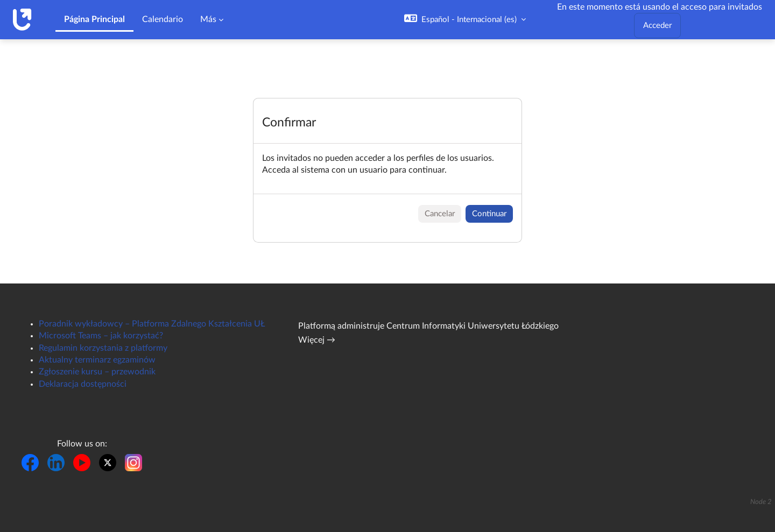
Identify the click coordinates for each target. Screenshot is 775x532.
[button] (465, 19)
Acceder (657, 26)
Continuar (489, 214)
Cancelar (440, 214)
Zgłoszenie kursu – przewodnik (97, 372)
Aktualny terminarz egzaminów (97, 360)
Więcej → (317, 340)
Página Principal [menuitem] (94, 19)
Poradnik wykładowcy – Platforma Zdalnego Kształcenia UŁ (152, 324)
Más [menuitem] (208, 19)
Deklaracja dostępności (83, 384)
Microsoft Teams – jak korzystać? (101, 336)
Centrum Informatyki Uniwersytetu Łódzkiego (473, 326)
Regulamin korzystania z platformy (103, 348)
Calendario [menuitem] (163, 19)
